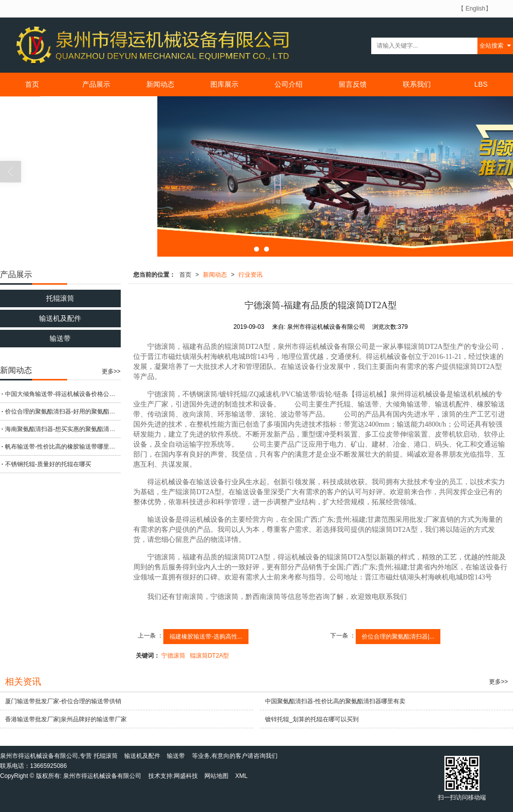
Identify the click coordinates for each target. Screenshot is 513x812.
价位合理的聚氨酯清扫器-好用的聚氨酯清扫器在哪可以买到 (63, 412)
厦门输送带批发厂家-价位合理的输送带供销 (63, 701)
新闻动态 (160, 84)
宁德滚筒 (173, 656)
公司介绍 (289, 84)
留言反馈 (353, 84)
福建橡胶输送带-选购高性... (206, 637)
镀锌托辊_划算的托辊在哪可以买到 (312, 719)
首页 (32, 84)
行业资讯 (250, 275)
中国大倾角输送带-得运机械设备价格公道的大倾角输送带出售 (63, 394)
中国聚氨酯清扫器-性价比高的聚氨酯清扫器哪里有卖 (335, 701)
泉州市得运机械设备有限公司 (102, 776)
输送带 (60, 338)
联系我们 (417, 84)
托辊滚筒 (60, 298)
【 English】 (475, 9)
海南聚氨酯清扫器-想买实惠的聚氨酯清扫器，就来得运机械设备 (63, 429)
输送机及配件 (60, 318)
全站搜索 (491, 46)
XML (242, 776)
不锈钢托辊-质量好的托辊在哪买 (48, 464)
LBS (481, 84)
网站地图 (216, 776)
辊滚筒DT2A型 (210, 656)
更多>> (111, 371)
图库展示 (224, 84)
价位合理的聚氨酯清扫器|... (398, 637)
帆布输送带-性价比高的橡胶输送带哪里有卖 (63, 447)
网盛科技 (186, 776)
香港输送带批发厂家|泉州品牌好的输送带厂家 (66, 719)
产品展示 (96, 84)
